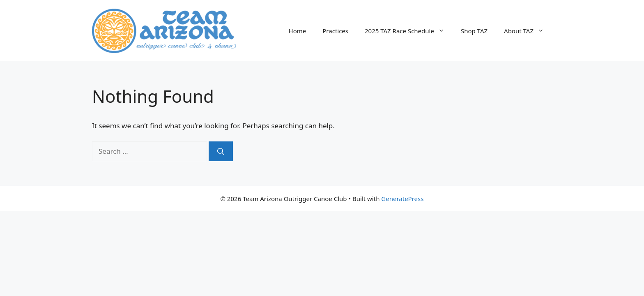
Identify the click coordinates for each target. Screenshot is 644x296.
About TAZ (528, 31)
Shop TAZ (474, 31)
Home (298, 31)
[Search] (221, 151)
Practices (335, 31)
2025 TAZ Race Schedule (409, 31)
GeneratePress (402, 199)
